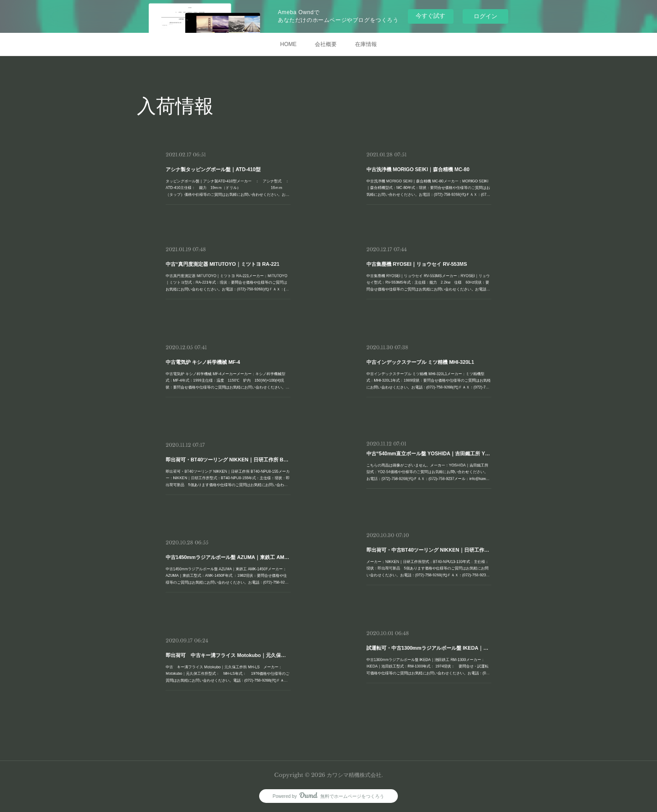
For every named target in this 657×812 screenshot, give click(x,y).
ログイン (485, 16)
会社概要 (326, 44)
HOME (288, 44)
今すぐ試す (430, 16)
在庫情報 (366, 44)
